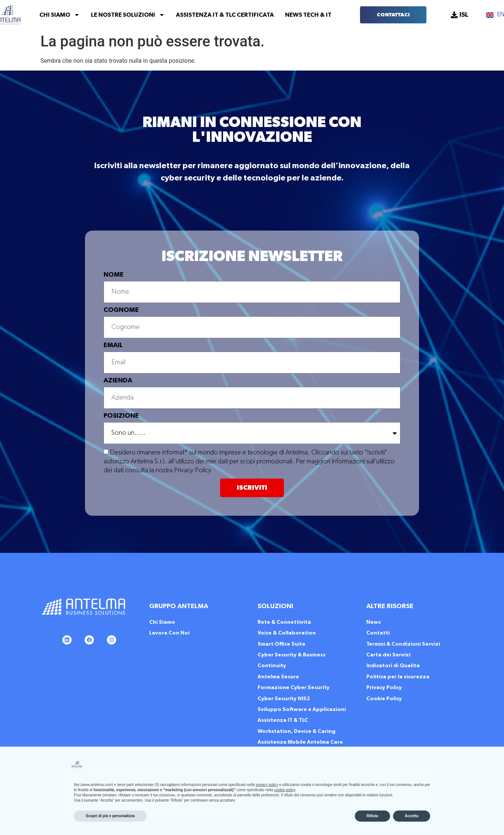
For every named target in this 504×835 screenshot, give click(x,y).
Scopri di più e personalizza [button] (110, 816)
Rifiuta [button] (372, 816)
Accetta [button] (412, 816)
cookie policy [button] (285, 790)
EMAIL (113, 345)
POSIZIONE (121, 416)
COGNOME (121, 310)
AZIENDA (118, 381)
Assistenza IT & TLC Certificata (225, 15)
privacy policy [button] (267, 785)
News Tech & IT (308, 15)
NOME (114, 275)
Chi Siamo (60, 15)
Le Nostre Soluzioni (128, 15)
